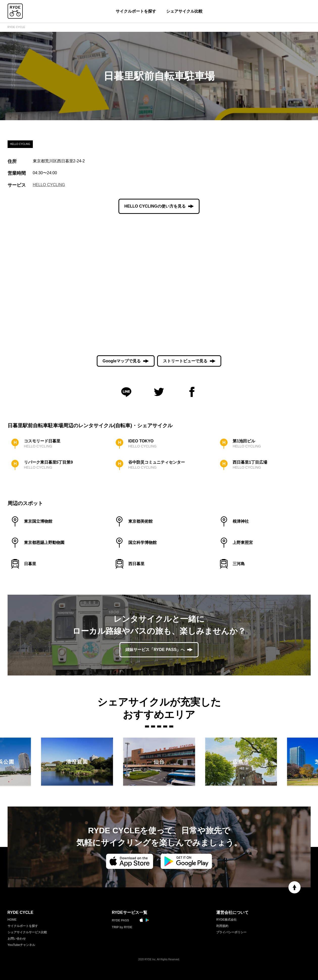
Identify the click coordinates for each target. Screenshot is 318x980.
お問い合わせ (17, 939)
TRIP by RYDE (122, 927)
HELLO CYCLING (49, 185)
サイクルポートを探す (136, 11)
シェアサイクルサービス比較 (27, 932)
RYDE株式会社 (226, 920)
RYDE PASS (120, 920)
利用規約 (222, 926)
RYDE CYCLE (16, 27)
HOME (12, 920)
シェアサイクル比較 (184, 11)
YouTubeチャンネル (21, 945)
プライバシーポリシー (231, 932)
